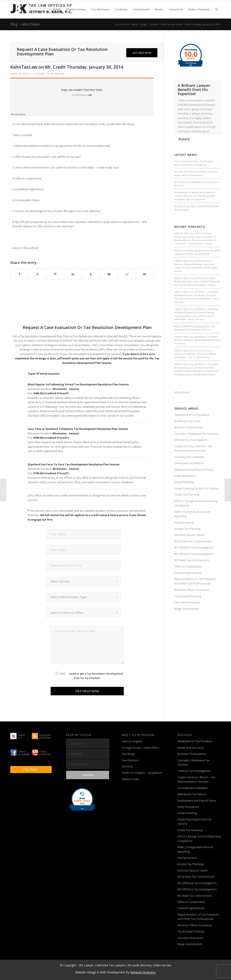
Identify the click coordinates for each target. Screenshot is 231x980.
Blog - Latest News (25, 24)
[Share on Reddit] (127, 274)
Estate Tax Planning (187, 495)
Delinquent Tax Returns (189, 463)
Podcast (40, 74)
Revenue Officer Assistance (192, 590)
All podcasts (182, 392)
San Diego (128, 754)
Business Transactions (189, 427)
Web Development (113, 972)
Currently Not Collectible (189, 457)
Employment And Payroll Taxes (194, 470)
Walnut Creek (130, 779)
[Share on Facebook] (19, 274)
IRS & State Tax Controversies (193, 541)
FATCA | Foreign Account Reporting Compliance (196, 503)
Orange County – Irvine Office (140, 748)
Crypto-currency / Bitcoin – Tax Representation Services (193, 448)
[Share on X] (37, 274)
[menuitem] (57, 9)
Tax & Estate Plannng (188, 596)
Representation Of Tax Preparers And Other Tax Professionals (195, 581)
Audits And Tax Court (187, 421)
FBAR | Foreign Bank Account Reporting (192, 514)
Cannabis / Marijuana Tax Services (196, 434)
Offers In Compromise (188, 566)
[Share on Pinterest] (55, 274)
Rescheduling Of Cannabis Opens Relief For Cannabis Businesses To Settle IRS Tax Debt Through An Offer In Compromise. (195, 196)
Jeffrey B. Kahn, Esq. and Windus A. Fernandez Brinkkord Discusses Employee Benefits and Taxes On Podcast (197, 340)
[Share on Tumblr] (91, 274)
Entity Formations (185, 476)
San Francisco (131, 760)
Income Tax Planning (187, 529)
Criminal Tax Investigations (191, 440)
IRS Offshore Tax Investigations (194, 547)
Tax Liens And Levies (187, 602)
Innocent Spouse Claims (189, 535)
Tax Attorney (57, 74)
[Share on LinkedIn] (73, 274)
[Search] (217, 9)
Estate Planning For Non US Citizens (197, 488)
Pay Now (30, 769)
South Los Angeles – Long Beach (142, 773)
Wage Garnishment (187, 609)
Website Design (86, 972)
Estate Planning (184, 482)
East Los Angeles (132, 741)
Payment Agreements (188, 573)
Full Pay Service (184, 522)
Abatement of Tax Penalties (192, 415)
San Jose (127, 766)
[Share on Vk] (109, 274)
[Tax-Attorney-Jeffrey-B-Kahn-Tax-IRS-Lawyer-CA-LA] (41, 9)
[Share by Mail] (145, 274)
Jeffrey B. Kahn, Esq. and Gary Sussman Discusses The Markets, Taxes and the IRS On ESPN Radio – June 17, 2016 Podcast (195, 354)
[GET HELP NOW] (142, 53)
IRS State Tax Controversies (192, 560)
